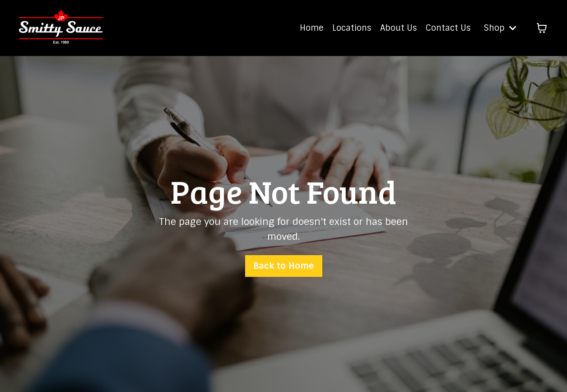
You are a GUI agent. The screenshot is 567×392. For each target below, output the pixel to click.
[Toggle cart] (542, 28)
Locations (352, 28)
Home (311, 28)
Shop (500, 28)
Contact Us (448, 28)
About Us (398, 28)
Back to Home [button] (284, 266)
